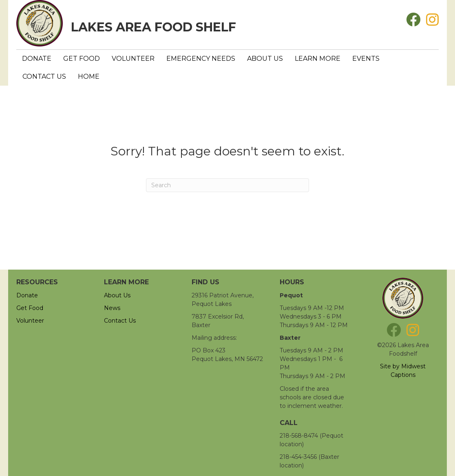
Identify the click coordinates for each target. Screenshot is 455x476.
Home (89, 76)
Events (366, 59)
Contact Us (44, 76)
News (112, 308)
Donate (37, 59)
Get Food (82, 59)
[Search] (227, 185)
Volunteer (133, 59)
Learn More (318, 59)
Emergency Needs (201, 59)
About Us (265, 59)
